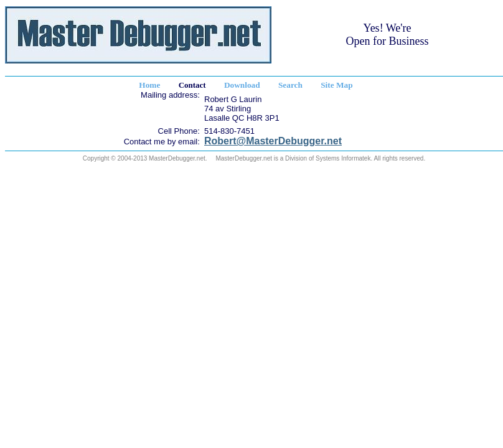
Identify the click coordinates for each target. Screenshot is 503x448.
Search (290, 85)
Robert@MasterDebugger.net (273, 141)
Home (149, 85)
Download (242, 85)
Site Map (336, 85)
